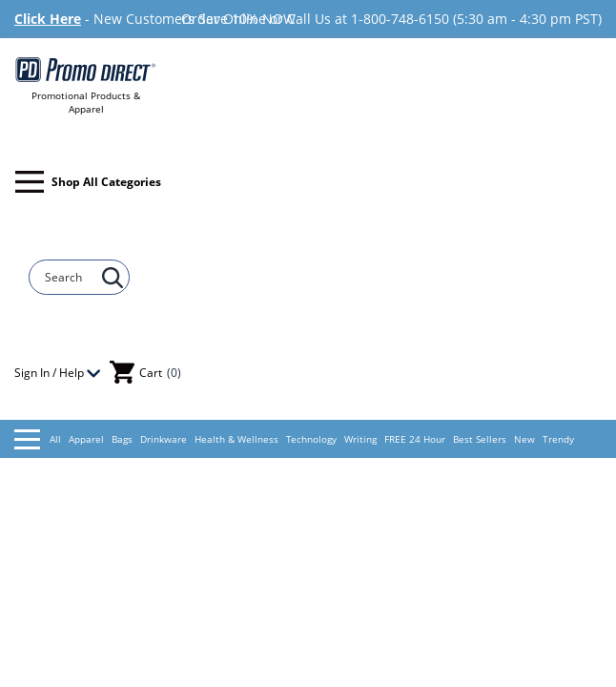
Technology (311, 439)
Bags (122, 439)
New (524, 439)
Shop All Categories (88, 182)
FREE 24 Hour (415, 439)
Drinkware (164, 439)
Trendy (558, 439)
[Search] (70, 277)
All (38, 439)
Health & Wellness (236, 439)
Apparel (86, 439)
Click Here (48, 19)
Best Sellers (480, 439)
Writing (360, 439)
